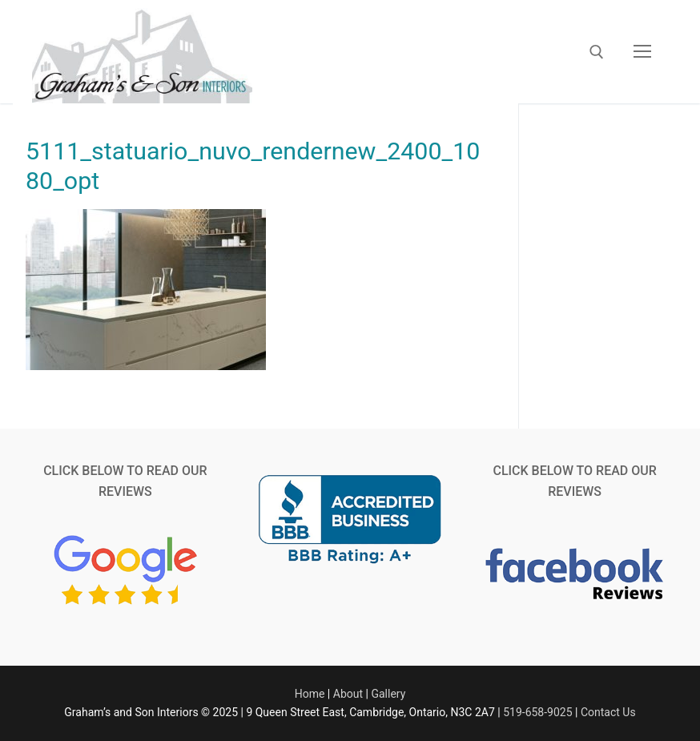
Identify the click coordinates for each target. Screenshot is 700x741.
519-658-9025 (537, 712)
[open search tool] (597, 52)
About (348, 694)
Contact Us (608, 712)
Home (310, 694)
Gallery (388, 694)
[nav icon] (642, 52)
